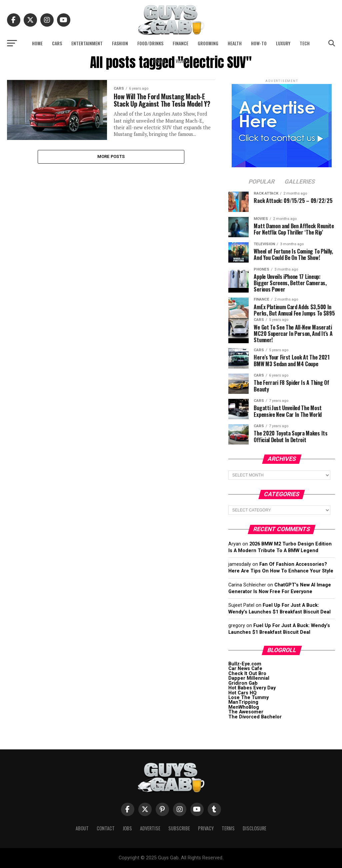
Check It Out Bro (247, 674)
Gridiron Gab (243, 683)
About (82, 828)
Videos (182, 61)
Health (235, 43)
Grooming (208, 43)
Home (37, 43)
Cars (57, 43)
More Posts (111, 165)
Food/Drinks (150, 43)
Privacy (206, 828)
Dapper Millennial (249, 678)
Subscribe (179, 828)
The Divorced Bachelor (255, 717)
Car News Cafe (245, 669)
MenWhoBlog (244, 707)
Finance (180, 43)
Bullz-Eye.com (245, 664)
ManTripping (243, 702)
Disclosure (254, 828)
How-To (259, 43)
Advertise (150, 828)
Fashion (120, 43)
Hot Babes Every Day (252, 688)
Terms (228, 828)
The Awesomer (246, 712)
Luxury (283, 43)
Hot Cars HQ (242, 693)
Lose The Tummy (248, 698)
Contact (106, 828)
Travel (159, 61)
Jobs (127, 828)
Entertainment (87, 43)
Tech (305, 43)
